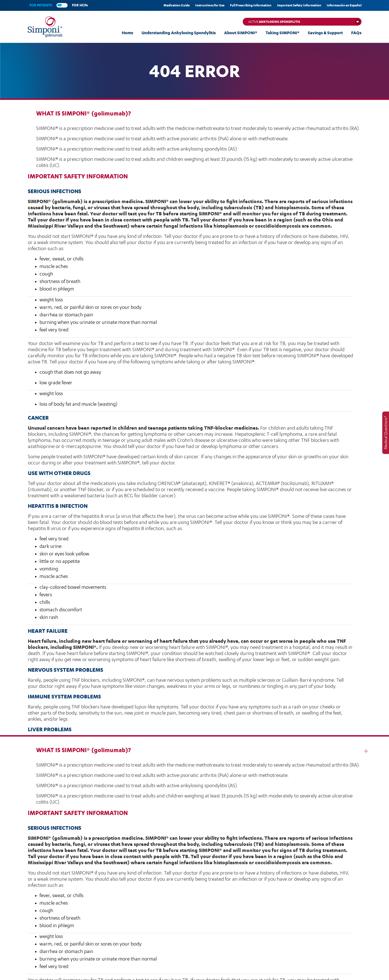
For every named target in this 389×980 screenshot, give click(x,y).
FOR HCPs (80, 5)
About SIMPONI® (241, 33)
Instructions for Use (210, 5)
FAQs (356, 33)
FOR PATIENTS (41, 5)
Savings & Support (325, 33)
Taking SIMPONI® (283, 33)
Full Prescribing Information (251, 5)
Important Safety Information (299, 5)
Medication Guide (177, 5)
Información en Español (344, 5)
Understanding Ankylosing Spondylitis (179, 33)
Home (127, 33)
